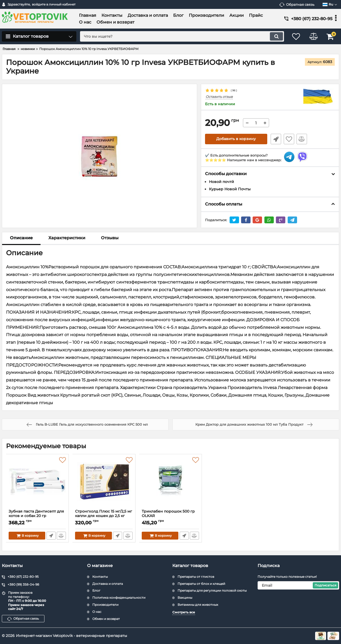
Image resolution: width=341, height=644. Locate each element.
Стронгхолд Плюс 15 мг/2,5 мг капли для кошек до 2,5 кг (104, 516)
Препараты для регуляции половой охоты (212, 590)
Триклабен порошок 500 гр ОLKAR (170, 516)
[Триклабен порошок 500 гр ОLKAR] (170, 483)
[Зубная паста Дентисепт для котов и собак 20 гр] (37, 483)
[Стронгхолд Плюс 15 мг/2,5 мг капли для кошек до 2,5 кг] (104, 483)
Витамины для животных (198, 605)
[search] (180, 36)
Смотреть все (184, 612)
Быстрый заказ (275, 139)
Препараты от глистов (196, 577)
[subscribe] (298, 585)
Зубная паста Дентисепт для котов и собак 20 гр (37, 516)
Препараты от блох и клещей (201, 584)
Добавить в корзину (236, 139)
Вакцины (185, 598)
